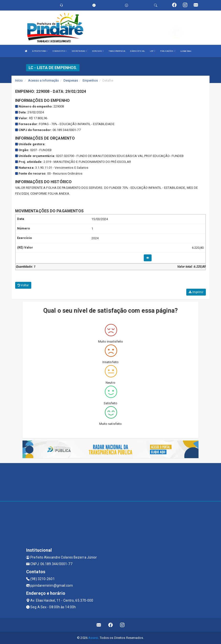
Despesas (71, 80)
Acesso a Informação (44, 80)
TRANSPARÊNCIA (117, 51)
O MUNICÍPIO (60, 51)
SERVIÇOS (98, 51)
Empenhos (90, 80)
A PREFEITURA (40, 51)
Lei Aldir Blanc (186, 51)
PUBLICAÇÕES (168, 51)
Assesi (93, 638)
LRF (153, 51)
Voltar (23, 285)
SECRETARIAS (79, 51)
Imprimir (196, 292)
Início (19, 80)
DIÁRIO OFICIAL (137, 51)
